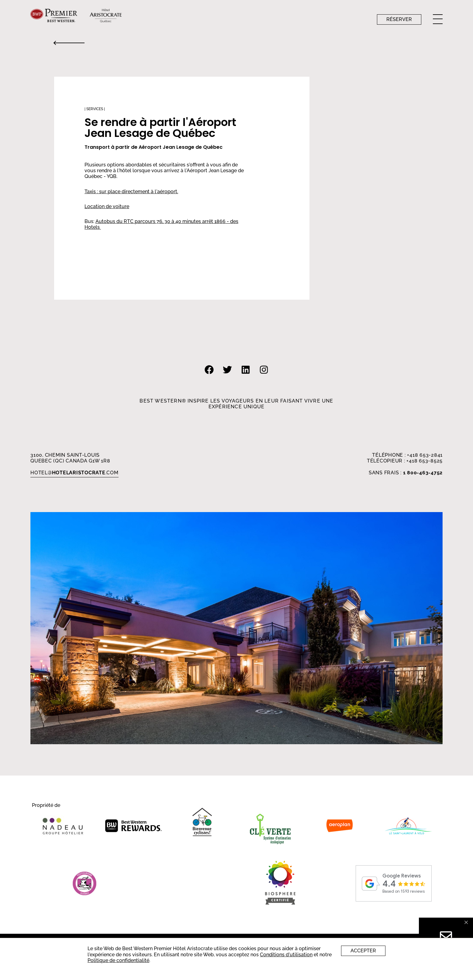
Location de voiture (107, 206)
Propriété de (46, 806)
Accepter (363, 951)
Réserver (399, 19)
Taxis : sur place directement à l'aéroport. (131, 192)
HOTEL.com (74, 473)
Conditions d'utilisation (286, 955)
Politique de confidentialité (118, 960)
